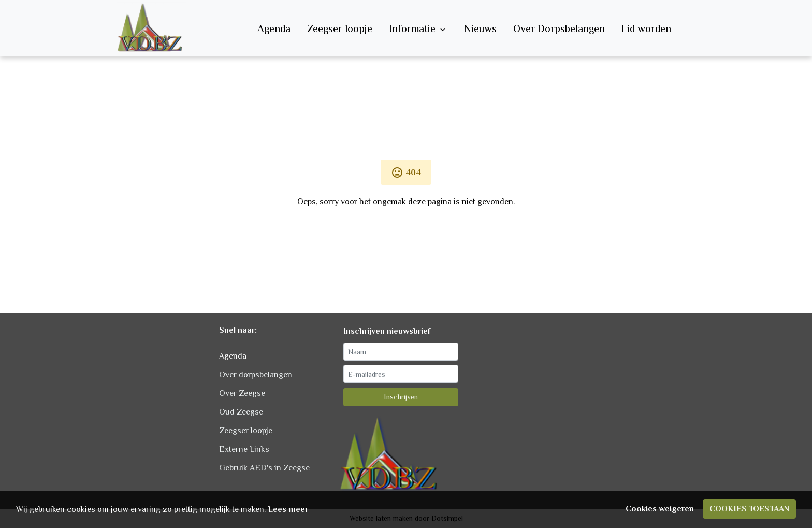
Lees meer (288, 509)
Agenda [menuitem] (274, 28)
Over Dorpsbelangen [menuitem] (559, 28)
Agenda (233, 356)
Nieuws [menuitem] (480, 28)
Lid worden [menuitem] (646, 28)
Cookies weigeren (660, 509)
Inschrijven (401, 397)
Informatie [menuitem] (418, 28)
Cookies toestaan (749, 509)
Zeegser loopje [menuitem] (340, 28)
